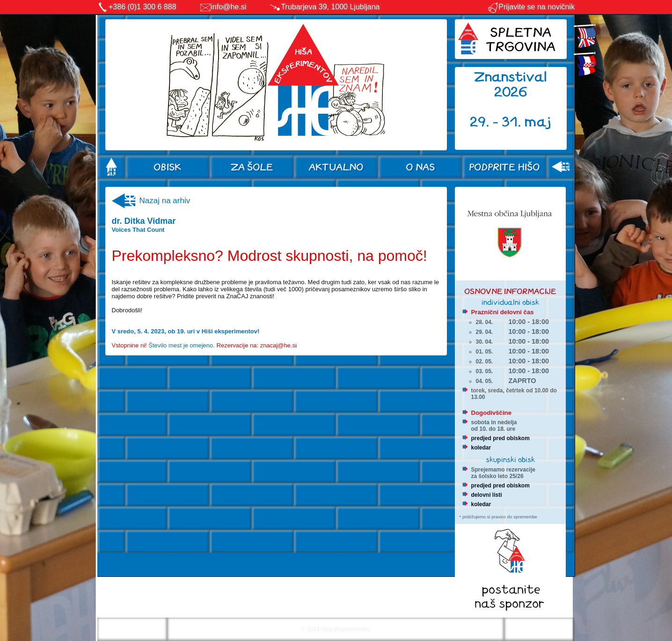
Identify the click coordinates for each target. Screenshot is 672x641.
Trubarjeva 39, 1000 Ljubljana (330, 7)
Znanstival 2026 (511, 85)
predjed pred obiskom (500, 438)
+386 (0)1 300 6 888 (142, 7)
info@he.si (229, 7)
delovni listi (487, 495)
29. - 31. (497, 122)
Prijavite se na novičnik (531, 7)
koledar (481, 448)
